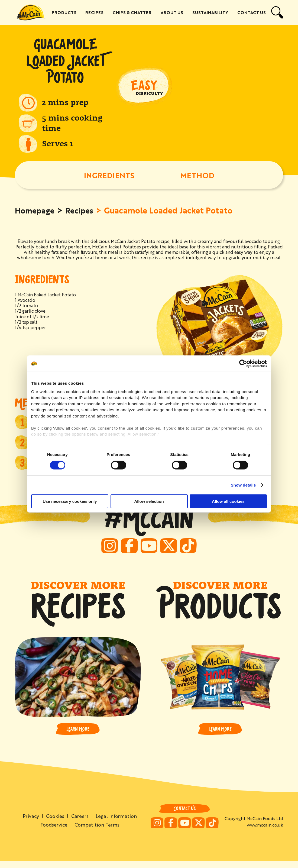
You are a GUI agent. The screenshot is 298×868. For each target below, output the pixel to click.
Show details (243, 485)
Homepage (35, 211)
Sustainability (210, 13)
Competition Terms (97, 832)
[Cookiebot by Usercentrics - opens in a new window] (243, 364)
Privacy (30, 823)
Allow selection (149, 501)
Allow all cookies (228, 501)
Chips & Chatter (133, 13)
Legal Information (117, 823)
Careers (80, 823)
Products (65, 13)
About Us (172, 13)
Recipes (95, 13)
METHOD (197, 176)
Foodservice (53, 832)
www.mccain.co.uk (265, 832)
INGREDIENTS (109, 176)
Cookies (55, 823)
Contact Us (252, 13)
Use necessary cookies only (70, 501)
